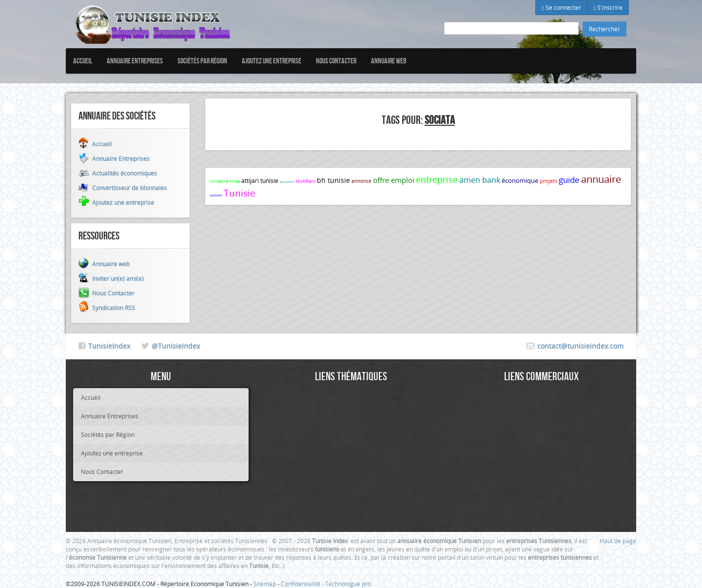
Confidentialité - (303, 584)
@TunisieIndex (176, 346)
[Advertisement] (351, 456)
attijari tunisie (260, 180)
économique (520, 180)
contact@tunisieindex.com (580, 346)
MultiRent (305, 181)
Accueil (83, 61)
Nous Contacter (336, 61)
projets (548, 181)
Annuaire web (389, 61)
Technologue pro (348, 584)
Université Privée (225, 181)
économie (287, 182)
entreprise (437, 179)
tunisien (216, 195)
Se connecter (561, 7)
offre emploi (394, 180)
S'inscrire (608, 7)
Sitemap (265, 584)
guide (569, 180)
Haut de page (618, 541)
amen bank (480, 180)
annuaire (601, 179)
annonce (361, 181)
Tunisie (240, 193)
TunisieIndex (109, 346)
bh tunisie (333, 180)
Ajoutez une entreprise (272, 61)
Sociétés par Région (202, 61)
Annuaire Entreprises (135, 61)
